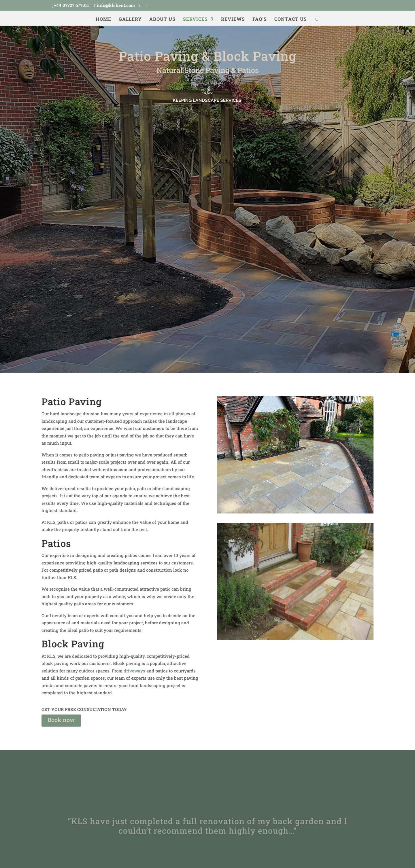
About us (162, 19)
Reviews (233, 19)
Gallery (130, 19)
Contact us (291, 19)
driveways (134, 671)
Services (195, 19)
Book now (61, 720)
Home (103, 19)
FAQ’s (260, 19)
